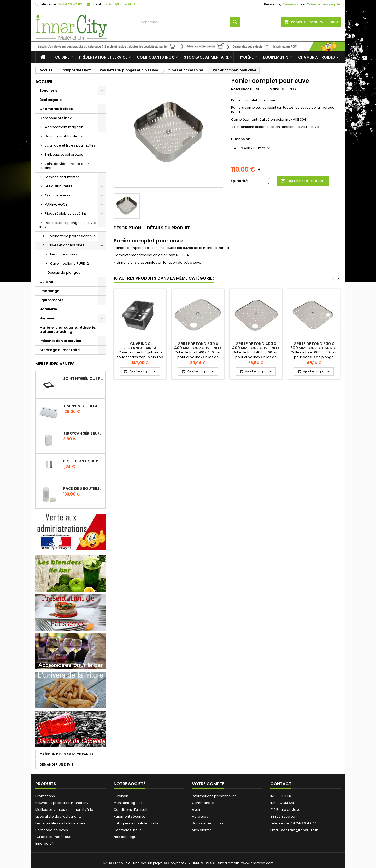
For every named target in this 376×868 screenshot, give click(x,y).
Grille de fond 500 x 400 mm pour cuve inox (198, 346)
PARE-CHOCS (56, 204)
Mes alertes (202, 830)
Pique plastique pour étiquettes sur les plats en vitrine (83, 461)
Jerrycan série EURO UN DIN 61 (83, 433)
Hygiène (246, 57)
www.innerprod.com (257, 863)
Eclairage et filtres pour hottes (70, 145)
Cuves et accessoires (66, 245)
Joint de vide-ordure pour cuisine (64, 166)
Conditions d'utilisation (133, 810)
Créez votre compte (323, 4)
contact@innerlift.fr (119, 4)
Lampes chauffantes (62, 177)
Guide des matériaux (53, 837)
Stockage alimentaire (206, 57)
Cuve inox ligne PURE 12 (69, 263)
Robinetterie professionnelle (72, 236)
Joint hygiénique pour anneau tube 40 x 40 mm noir (83, 378)
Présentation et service (103, 57)
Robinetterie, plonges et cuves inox (68, 225)
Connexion (291, 4)
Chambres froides (317, 57)
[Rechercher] (188, 22)
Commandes (203, 803)
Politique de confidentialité (136, 823)
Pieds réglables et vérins (66, 214)
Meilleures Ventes (55, 364)
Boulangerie (51, 100)
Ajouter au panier (302, 181)
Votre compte (208, 784)
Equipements (276, 57)
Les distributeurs (59, 186)
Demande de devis (52, 830)
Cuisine (62, 57)
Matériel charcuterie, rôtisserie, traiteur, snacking (68, 330)
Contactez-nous (128, 830)
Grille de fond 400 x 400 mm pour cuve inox (256, 346)
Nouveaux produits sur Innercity (62, 803)
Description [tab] (127, 228)
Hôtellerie (48, 309)
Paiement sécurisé (130, 816)
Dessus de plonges (64, 273)
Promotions (45, 796)
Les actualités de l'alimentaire (60, 823)
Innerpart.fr (45, 844)
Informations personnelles (214, 796)
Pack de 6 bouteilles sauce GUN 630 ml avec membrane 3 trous (83, 488)
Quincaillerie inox (59, 195)
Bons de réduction (207, 823)
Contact (281, 784)
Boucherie (48, 91)
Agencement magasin (64, 127)
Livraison (121, 796)
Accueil (44, 82)
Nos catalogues (127, 837)
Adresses (200, 816)
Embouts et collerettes (64, 155)
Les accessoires (64, 254)
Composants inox (155, 57)
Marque (277, 89)
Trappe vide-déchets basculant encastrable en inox (83, 406)
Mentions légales (128, 803)
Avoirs (197, 810)
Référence (240, 89)
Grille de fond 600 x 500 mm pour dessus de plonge (314, 348)
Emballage (49, 291)
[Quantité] (258, 181)
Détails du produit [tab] (168, 228)
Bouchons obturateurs (64, 136)
